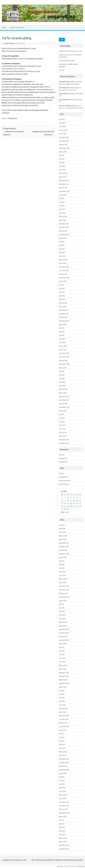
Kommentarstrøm (65, 480)
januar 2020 (63, 393)
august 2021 (63, 324)
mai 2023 (62, 249)
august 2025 (63, 152)
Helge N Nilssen (10, 43)
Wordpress (81, 866)
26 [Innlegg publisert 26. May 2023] (74, 506)
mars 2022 (62, 299)
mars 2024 (62, 213)
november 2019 (64, 400)
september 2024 (64, 191)
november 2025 (64, 141)
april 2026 (62, 123)
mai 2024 (62, 206)
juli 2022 (61, 285)
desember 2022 (64, 267)
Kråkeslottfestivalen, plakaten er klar (71, 51)
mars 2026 (62, 126)
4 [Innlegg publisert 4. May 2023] (71, 498)
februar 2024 (63, 216)
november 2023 (64, 227)
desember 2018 (64, 440)
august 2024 (63, 195)
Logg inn (62, 473)
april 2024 (62, 209)
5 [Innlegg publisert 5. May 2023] (74, 498)
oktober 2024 (63, 188)
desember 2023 (64, 224)
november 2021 (64, 314)
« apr (62, 512)
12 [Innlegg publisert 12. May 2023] (74, 501)
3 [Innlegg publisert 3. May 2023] (68, 498)
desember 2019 (64, 396)
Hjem (4, 28)
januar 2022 (63, 306)
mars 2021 (62, 342)
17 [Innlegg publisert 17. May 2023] (68, 503)
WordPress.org (64, 484)
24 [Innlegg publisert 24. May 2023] (68, 506)
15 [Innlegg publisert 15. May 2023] (62, 503)
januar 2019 (63, 436)
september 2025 (64, 148)
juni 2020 (62, 375)
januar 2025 (63, 177)
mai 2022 (62, 292)
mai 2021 (62, 335)
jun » (67, 512)
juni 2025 (62, 159)
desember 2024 (64, 180)
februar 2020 (63, 389)
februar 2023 (63, 260)
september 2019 (64, 407)
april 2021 (62, 339)
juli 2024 (61, 198)
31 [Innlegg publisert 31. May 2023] (68, 509)
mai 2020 (62, 378)
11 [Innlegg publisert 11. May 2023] (71, 501)
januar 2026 (63, 134)
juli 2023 (61, 242)
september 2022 (64, 278)
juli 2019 (61, 414)
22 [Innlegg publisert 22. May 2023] (62, 506)
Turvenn (62, 70)
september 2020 (64, 364)
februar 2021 (63, 346)
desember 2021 (64, 310)
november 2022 (64, 270)
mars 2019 (62, 429)
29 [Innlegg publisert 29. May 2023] (62, 509)
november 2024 (64, 184)
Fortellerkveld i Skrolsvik (67, 61)
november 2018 (64, 443)
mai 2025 (62, 162)
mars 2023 (62, 256)
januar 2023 (63, 263)
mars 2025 (62, 170)
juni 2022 (62, 288)
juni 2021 (62, 332)
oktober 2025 (63, 144)
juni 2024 (62, 202)
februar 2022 (63, 303)
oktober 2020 (63, 360)
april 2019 (62, 425)
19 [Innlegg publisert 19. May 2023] (74, 503)
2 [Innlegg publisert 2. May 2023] (65, 498)
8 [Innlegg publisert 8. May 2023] (62, 501)
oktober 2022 (63, 274)
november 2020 (64, 357)
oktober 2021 (63, 317)
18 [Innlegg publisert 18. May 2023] (71, 503)
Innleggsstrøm (63, 477)
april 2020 (62, 382)
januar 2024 (63, 220)
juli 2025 (61, 155)
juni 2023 (62, 245)
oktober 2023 (63, 231)
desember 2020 (64, 353)
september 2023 (64, 234)
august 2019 (63, 411)
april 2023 (62, 252)
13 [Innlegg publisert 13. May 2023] (77, 501)
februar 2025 (63, 173)
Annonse (62, 455)
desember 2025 (64, 137)
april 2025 (62, 166)
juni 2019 (62, 418)
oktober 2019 (63, 404)
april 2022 (62, 296)
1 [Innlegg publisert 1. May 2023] (62, 498)
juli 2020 (61, 371)
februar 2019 (63, 432)
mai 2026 (62, 119)
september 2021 (64, 321)
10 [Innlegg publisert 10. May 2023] (68, 501)
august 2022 (63, 281)
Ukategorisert (13, 118)
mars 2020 (62, 386)
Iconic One (60, 866)
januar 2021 (63, 350)
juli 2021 (61, 328)
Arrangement (63, 458)
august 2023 (63, 238)
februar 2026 (63, 130)
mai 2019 (62, 422)
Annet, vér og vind (17, 28)
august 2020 (63, 368)
